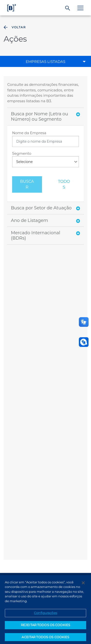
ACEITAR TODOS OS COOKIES (45, 639)
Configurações (45, 615)
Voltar (14, 27)
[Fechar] (83, 585)
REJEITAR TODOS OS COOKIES (45, 627)
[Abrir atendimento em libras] (84, 342)
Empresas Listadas (45, 62)
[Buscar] (68, 8)
